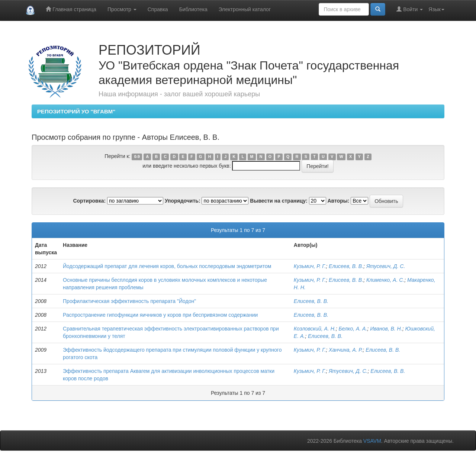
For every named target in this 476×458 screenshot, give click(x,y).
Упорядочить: (183, 201)
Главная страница (71, 9)
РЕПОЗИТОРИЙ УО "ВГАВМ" (76, 111)
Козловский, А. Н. (315, 329)
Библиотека (193, 9)
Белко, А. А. (353, 329)
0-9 (137, 157)
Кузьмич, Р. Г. (310, 266)
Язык (436, 9)
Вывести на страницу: (279, 201)
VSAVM (372, 441)
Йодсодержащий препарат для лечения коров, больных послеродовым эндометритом (167, 266)
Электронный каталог (245, 9)
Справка (158, 9)
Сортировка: (89, 201)
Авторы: (338, 201)
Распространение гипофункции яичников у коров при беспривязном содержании (160, 315)
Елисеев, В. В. (346, 266)
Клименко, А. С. (385, 280)
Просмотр (122, 9)
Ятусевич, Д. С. (386, 266)
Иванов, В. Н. (386, 329)
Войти (410, 9)
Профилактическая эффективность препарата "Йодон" (129, 301)
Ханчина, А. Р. (346, 350)
